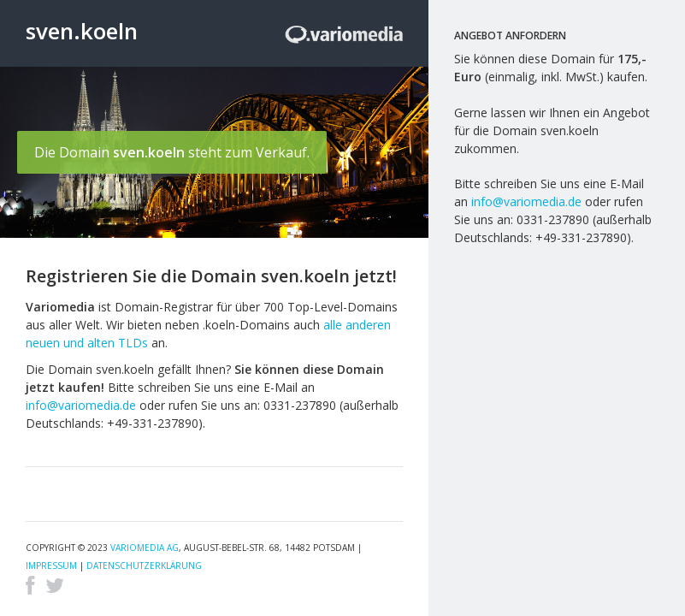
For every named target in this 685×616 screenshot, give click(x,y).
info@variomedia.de (81, 405)
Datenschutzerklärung (144, 566)
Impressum (51, 566)
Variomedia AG (145, 548)
